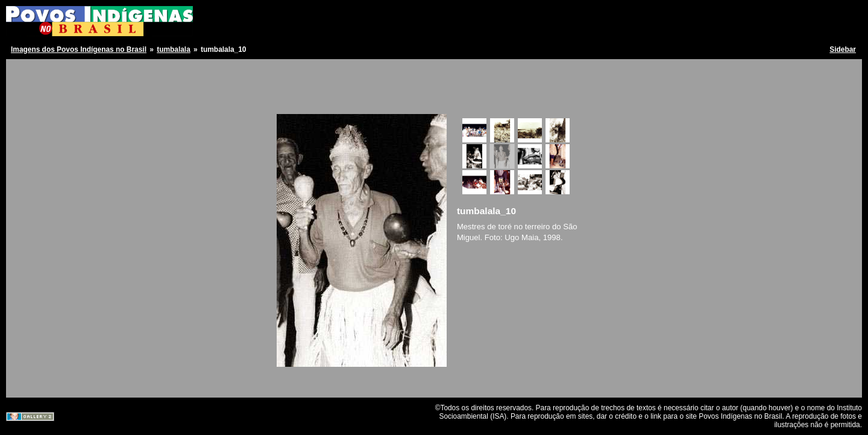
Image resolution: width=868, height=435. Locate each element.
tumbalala (174, 49)
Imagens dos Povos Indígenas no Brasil (79, 49)
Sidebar (843, 49)
